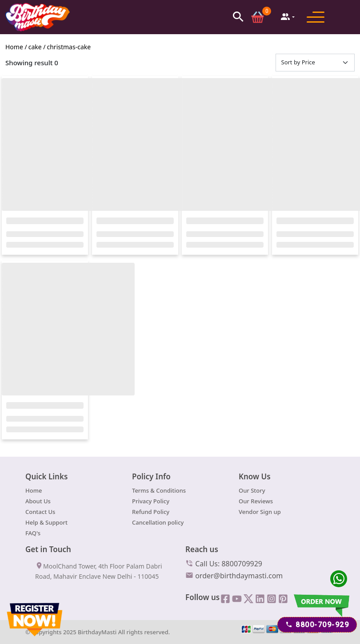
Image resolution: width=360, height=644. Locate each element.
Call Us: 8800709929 (224, 565)
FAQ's (33, 535)
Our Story (252, 492)
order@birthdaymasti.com (234, 577)
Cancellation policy (158, 524)
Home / (16, 49)
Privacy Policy (151, 503)
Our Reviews (256, 503)
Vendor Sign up (260, 514)
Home (34, 492)
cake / (37, 49)
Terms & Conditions (159, 492)
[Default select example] (315, 64)
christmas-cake (69, 49)
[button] (238, 17)
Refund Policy (151, 514)
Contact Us (40, 514)
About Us (38, 503)
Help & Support (46, 524)
